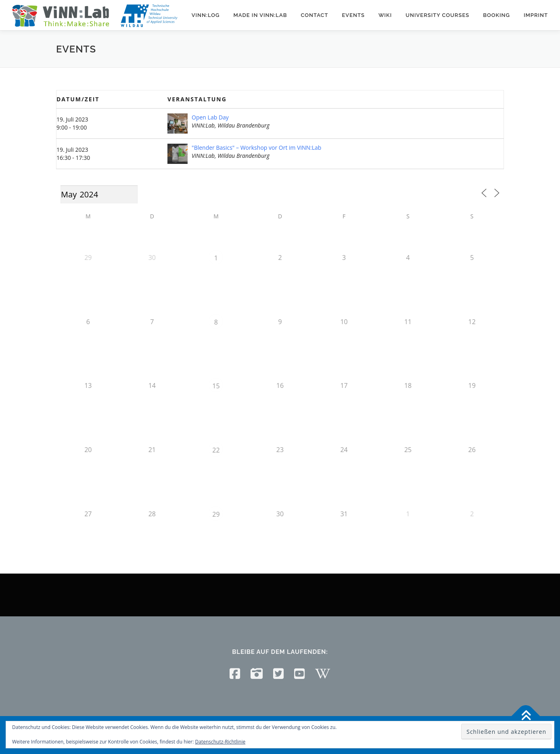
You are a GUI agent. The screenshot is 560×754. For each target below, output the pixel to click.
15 (216, 386)
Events (353, 15)
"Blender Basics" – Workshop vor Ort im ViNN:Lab (256, 148)
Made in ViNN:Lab (260, 15)
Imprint (536, 15)
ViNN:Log (206, 15)
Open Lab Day (210, 117)
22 (216, 450)
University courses (437, 15)
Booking (496, 15)
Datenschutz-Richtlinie (220, 742)
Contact (314, 15)
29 (216, 514)
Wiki (385, 15)
